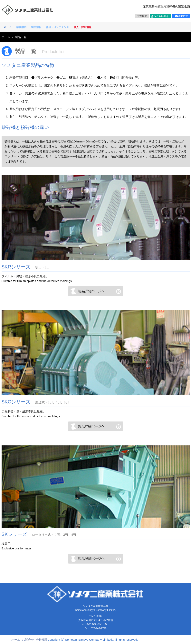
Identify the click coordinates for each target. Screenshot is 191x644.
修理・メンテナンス (57, 27)
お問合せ (28, 640)
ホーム (8, 27)
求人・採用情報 (83, 27)
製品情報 (36, 27)
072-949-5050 (94, 624)
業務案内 (21, 27)
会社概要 (42, 640)
